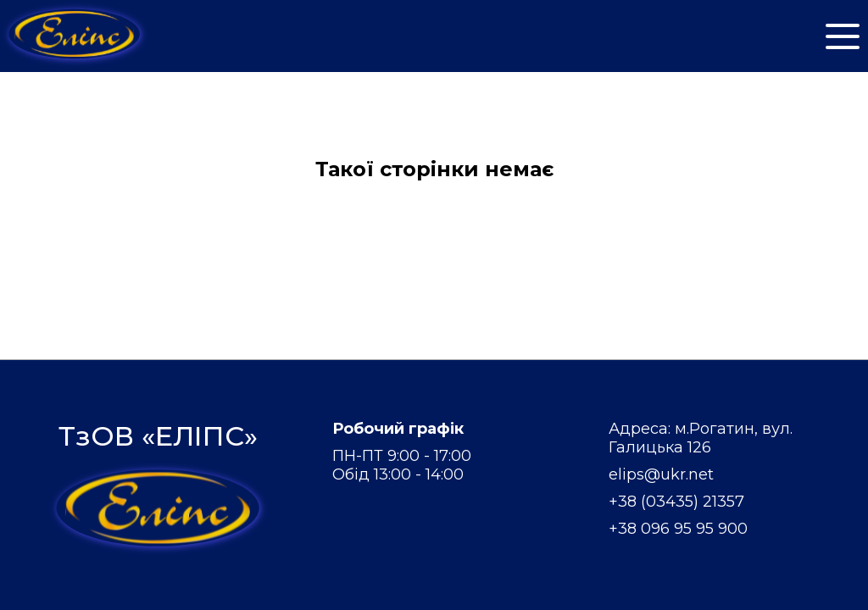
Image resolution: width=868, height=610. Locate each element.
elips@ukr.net (661, 474)
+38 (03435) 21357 (676, 502)
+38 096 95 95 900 (678, 529)
